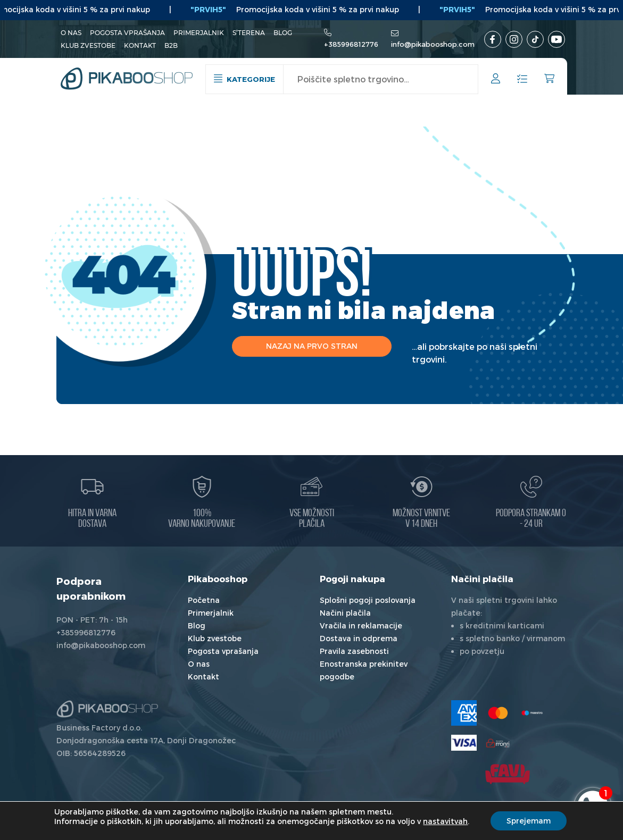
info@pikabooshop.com (433, 44)
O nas (71, 33)
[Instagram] (514, 39)
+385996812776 (351, 44)
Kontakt (140, 45)
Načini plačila (345, 613)
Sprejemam (529, 821)
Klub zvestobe (88, 45)
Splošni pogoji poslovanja (368, 600)
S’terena (249, 33)
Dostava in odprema (359, 638)
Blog (283, 33)
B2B (171, 45)
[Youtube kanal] (556, 39)
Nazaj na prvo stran (312, 346)
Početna (204, 600)
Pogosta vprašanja (127, 33)
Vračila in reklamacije (361, 625)
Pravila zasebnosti (354, 651)
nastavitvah (445, 821)
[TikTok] (535, 39)
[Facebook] (493, 39)
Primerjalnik (199, 33)
